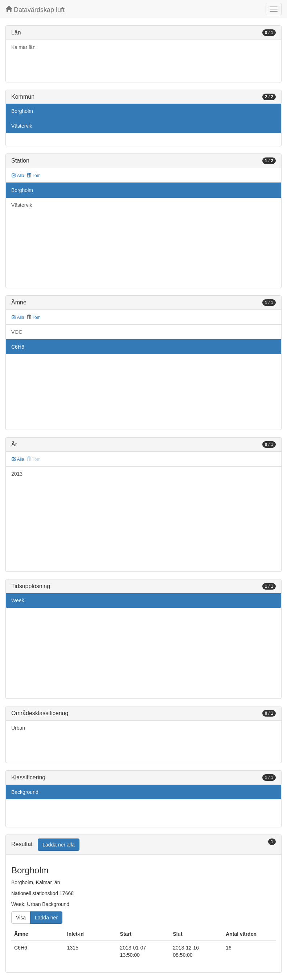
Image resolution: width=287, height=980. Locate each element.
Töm (34, 176)
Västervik (22, 126)
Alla (18, 176)
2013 (17, 474)
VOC (17, 332)
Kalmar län (23, 47)
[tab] (143, 845)
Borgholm (22, 111)
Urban (18, 728)
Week (18, 600)
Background (25, 792)
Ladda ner (46, 918)
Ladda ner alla (59, 845)
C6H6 (18, 347)
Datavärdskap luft (35, 10)
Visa (21, 918)
